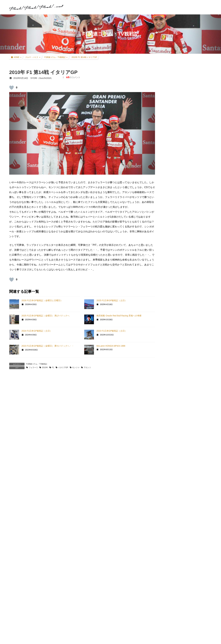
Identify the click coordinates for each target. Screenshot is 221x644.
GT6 (169, 330)
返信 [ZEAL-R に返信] (16, 564)
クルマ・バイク (174, 222)
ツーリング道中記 (177, 287)
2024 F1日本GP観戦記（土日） (37, 331)
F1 (53, 367)
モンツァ (76, 367)
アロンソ (87, 367)
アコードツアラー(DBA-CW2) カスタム (188, 245)
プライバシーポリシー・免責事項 (183, 575)
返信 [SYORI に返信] (16, 639)
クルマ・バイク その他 (180, 299)
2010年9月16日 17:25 (23, 536)
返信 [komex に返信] (16, 514)
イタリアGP (63, 367)
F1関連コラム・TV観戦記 (37, 364)
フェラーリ (33, 367)
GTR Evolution (174, 400)
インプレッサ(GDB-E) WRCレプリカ (187, 257)
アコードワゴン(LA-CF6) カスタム (185, 251)
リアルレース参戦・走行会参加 (184, 269)
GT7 (169, 319)
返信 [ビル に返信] (16, 434)
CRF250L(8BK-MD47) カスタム (184, 228)
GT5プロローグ (174, 342)
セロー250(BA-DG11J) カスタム (184, 234)
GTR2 (170, 394)
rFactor (170, 405)
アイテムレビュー (177, 293)
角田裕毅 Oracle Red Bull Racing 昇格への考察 (119, 316)
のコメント (73, 77)
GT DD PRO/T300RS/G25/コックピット (186, 388)
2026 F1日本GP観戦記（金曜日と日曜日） (42, 300)
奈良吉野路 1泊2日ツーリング (194, 89)
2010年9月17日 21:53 (23, 586)
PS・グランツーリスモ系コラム (182, 382)
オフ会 (170, 417)
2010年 (45, 367)
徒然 (169, 429)
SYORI (16, 582)
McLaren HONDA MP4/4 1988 (111, 346)
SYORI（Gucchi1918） (191, 454)
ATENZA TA (172, 377)
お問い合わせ (172, 572)
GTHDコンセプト (175, 348)
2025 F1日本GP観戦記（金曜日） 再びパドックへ (46, 316)
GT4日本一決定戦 (175, 359)
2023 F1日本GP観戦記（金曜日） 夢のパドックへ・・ (48, 346)
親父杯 (170, 305)
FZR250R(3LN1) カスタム (181, 239)
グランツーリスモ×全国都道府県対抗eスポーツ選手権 (188, 312)
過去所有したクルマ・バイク (183, 263)
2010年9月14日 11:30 (23, 396)
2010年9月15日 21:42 (23, 456)
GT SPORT (172, 325)
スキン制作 (172, 411)
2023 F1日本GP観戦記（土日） (112, 331)
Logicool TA (172, 371)
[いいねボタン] (12, 88)
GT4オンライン (174, 353)
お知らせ (171, 435)
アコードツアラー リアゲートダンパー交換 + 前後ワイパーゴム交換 (195, 161)
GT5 (169, 336)
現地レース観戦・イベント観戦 (184, 275)
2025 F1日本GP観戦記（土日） (112, 300)
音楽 (169, 423)
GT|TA (170, 365)
